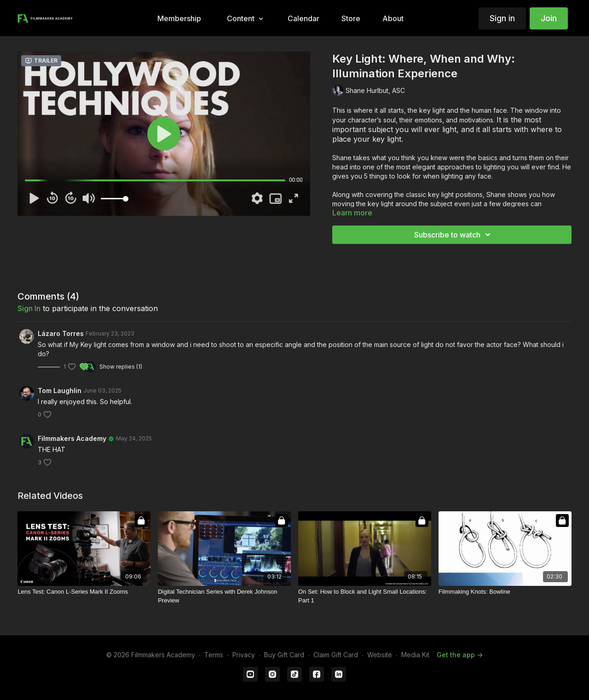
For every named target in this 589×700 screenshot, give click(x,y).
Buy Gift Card (284, 655)
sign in (29, 308)
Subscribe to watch (454, 235)
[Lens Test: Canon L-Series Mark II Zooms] (84, 592)
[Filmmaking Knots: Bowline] (505, 592)
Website (380, 655)
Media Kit (415, 655)
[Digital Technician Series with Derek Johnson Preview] (224, 596)
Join (549, 18)
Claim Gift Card (336, 655)
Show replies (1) (121, 367)
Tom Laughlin (60, 390)
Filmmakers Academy (72, 438)
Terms (214, 655)
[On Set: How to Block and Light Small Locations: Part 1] (365, 596)
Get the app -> (460, 655)
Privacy (244, 655)
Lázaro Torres (61, 333)
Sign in (502, 18)
